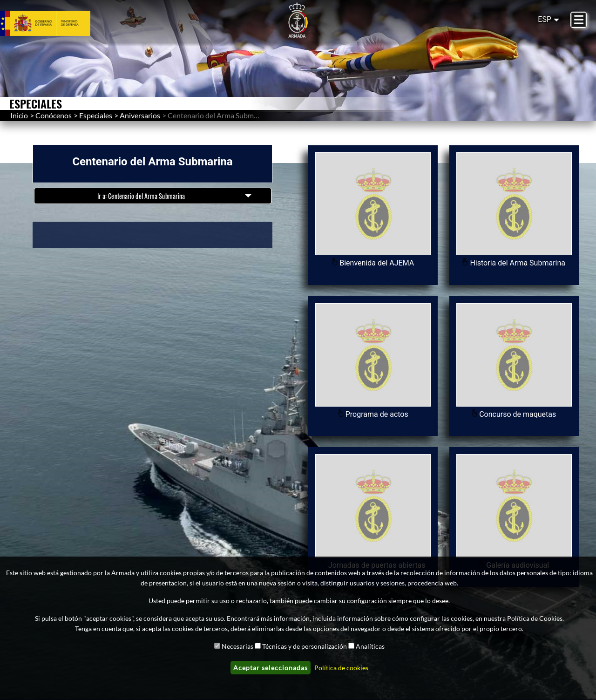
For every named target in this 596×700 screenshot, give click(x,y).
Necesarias (237, 646)
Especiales (96, 115)
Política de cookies (341, 668)
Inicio (19, 115)
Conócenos (54, 115)
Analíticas (370, 646)
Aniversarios (140, 115)
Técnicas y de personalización (305, 646)
